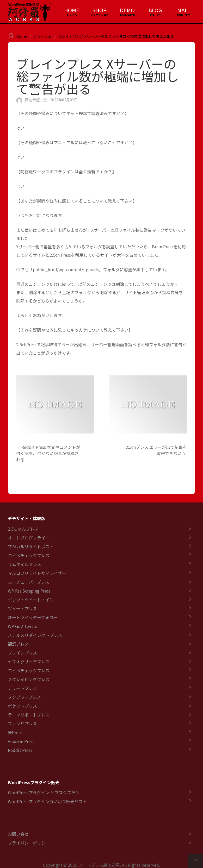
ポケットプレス (22, 706)
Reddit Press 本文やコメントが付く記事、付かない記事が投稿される (48, 453)
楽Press (15, 732)
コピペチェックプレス (29, 555)
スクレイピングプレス (29, 679)
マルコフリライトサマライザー (37, 573)
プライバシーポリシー (29, 843)
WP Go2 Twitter (23, 626)
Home (21, 36)
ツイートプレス (22, 608)
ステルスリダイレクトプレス (35, 635)
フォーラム (42, 36)
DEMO (127, 10)
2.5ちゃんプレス (23, 529)
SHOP (99, 10)
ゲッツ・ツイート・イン (31, 600)
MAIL (183, 10)
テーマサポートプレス (29, 715)
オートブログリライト (29, 538)
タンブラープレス (24, 697)
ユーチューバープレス (29, 582)
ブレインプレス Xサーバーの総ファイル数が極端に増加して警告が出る (116, 36)
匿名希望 (32, 100)
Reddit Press (20, 750)
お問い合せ (18, 834)
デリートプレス (22, 688)
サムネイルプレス (24, 564)
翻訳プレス (18, 644)
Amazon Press (21, 741)
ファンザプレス (22, 724)
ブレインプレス (22, 653)
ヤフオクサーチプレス (29, 662)
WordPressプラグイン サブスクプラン (44, 792)
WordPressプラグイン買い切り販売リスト (47, 801)
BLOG (155, 10)
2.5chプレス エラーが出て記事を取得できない (156, 450)
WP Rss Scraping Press (29, 591)
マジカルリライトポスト (31, 546)
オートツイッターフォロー (33, 617)
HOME (72, 10)
